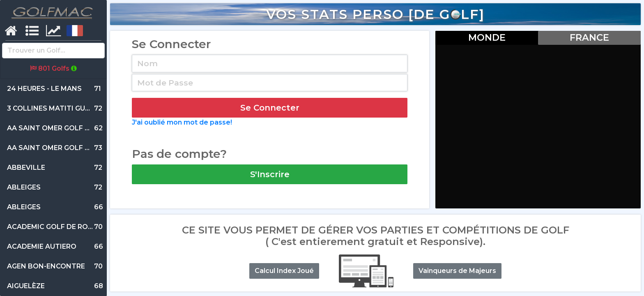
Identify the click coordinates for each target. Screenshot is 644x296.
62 (60, 128)
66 (55, 207)
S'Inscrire (270, 174)
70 (60, 227)
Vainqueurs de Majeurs (457, 271)
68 (55, 286)
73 (60, 148)
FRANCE (589, 37)
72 (55, 109)
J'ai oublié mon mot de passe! (182, 122)
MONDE (487, 37)
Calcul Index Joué (284, 271)
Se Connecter (270, 108)
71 (54, 89)
